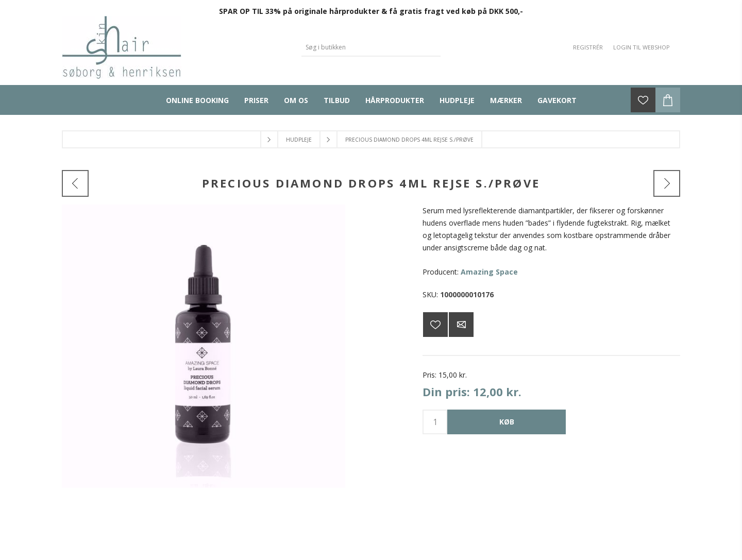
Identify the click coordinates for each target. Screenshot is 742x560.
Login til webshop (642, 47)
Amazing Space (489, 272)
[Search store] (363, 47)
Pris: (429, 375)
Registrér (588, 47)
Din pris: (446, 392)
